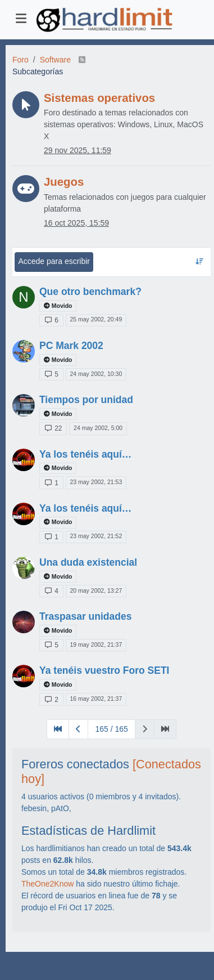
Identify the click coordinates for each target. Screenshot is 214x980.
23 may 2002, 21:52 (96, 536)
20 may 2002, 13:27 (96, 590)
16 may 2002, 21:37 (96, 699)
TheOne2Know (47, 884)
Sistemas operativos (99, 98)
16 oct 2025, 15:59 (76, 223)
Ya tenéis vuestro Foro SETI (104, 670)
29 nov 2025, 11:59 (78, 150)
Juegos (64, 182)
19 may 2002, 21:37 (96, 645)
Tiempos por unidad (86, 400)
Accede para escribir (54, 261)
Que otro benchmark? (90, 292)
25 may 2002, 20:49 (96, 319)
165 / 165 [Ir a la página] (111, 729)
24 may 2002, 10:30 (96, 374)
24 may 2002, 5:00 (98, 428)
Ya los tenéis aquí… (85, 454)
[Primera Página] (58, 729)
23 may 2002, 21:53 (96, 482)
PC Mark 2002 (71, 346)
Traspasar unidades (85, 616)
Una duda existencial (88, 562)
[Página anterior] (78, 729)
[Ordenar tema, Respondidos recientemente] (199, 262)
